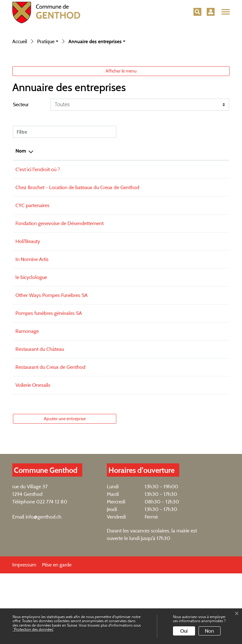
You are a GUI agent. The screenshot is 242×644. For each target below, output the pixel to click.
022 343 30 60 (141, 384)
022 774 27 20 (140, 232)
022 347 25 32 (140, 366)
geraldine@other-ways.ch (193, 366)
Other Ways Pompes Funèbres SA (52, 366)
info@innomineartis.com (192, 330)
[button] (197, 12)
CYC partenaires (32, 276)
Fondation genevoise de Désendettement (60, 294)
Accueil (20, 104)
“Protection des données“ (33, 629)
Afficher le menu (121, 134)
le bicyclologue (31, 348)
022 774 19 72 (139, 420)
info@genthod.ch (43, 587)
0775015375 (138, 348)
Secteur (21, 168)
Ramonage (27, 402)
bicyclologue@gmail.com (192, 348)
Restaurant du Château (40, 420)
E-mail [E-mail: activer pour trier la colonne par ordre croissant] (173, 214)
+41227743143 (139, 276)
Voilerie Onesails (33, 456)
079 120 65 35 (140, 456)
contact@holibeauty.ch (190, 312)
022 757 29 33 (140, 402)
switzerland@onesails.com (194, 456)
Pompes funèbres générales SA (49, 384)
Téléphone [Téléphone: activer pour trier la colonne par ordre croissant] (136, 214)
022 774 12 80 (52, 572)
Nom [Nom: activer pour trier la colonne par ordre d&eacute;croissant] (21, 214)
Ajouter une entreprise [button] (65, 489)
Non (209, 631)
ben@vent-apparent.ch (190, 250)
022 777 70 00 (141, 294)
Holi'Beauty (28, 312)
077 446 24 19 (140, 330)
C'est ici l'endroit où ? (38, 232)
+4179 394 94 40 (143, 250)
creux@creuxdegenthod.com (196, 438)
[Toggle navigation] (225, 12)
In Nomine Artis (32, 330)
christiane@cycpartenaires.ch (196, 276)
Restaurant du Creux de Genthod (50, 438)
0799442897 (139, 312)
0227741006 (138, 438)
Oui (184, 631)
